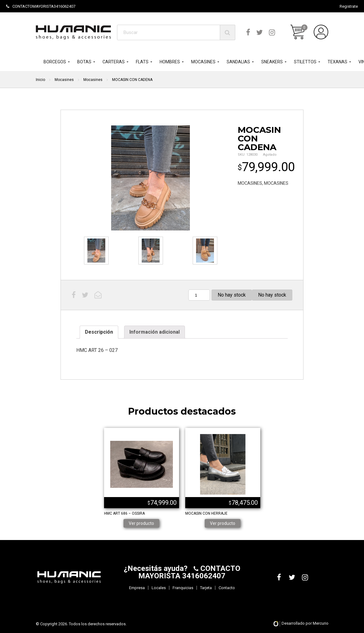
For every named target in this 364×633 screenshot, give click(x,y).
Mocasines (64, 80)
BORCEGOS (55, 62)
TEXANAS (337, 62)
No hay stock (272, 295)
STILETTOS (305, 62)
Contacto (227, 588)
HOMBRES (170, 62)
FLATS (142, 62)
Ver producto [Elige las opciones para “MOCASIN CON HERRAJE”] (223, 523)
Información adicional (155, 332)
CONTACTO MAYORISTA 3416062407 (189, 572)
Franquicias (183, 588)
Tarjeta (206, 588)
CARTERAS (114, 62)
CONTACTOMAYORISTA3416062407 (41, 6)
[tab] (99, 332)
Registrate (349, 6)
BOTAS (84, 62)
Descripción (99, 332)
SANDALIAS (238, 62)
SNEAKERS (272, 62)
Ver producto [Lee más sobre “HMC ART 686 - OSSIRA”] (141, 523)
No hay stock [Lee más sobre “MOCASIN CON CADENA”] (232, 295)
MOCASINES (203, 62)
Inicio (40, 80)
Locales (159, 588)
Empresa (137, 588)
